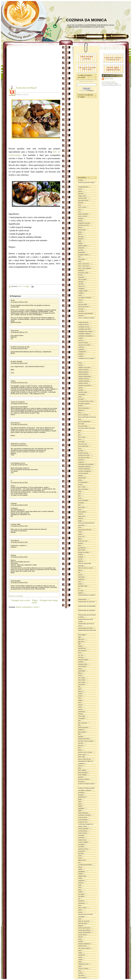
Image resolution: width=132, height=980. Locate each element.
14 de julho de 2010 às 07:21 (19, 445)
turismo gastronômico (84, 930)
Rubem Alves (82, 860)
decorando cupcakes (84, 403)
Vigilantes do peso (84, 964)
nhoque (80, 700)
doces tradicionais (83, 446)
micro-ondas (82, 680)
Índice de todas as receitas (86, 568)
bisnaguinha (82, 252)
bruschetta (81, 277)
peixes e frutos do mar (85, 759)
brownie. (81, 275)
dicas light (81, 424)
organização (82, 711)
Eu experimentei (83, 482)
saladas (80, 869)
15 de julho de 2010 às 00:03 (19, 557)
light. (80, 644)
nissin (80, 702)
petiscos (81, 766)
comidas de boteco (84, 324)
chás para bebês (83, 304)
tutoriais (81, 937)
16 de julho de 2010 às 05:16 (19, 583)
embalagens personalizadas (86, 464)
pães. (80, 725)
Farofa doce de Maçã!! (26, 88)
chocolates (81, 311)
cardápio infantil (83, 291)
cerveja (80, 302)
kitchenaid (81, 579)
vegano (80, 953)
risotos (80, 858)
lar (79, 588)
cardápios (81, 293)
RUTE (13, 300)
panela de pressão (83, 727)
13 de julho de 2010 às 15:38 (19, 302)
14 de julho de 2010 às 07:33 (19, 465)
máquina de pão (83, 664)
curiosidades (82, 394)
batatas (80, 232)
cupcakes (81, 390)
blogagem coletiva (84, 255)
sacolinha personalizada (85, 865)
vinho (80, 966)
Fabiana (13, 555)
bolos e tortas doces (84, 264)
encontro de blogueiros (85, 471)
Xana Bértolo (15, 541)
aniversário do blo (83, 200)
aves (80, 212)
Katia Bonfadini (16, 581)
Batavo (80, 234)
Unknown (14, 503)
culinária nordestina (84, 381)
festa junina (82, 507)
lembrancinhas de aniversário (87, 602)
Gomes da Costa (83, 541)
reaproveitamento (83, 813)
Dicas (80, 412)
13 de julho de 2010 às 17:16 (19, 332)
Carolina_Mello (16, 524)
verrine (80, 957)
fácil (80, 496)
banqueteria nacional (84, 223)
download (81, 460)
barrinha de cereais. (84, 225)
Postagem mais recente (21, 600)
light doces (81, 639)
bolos (80, 261)
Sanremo (81, 883)
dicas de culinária (83, 415)
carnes (80, 295)
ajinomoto (81, 193)
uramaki (81, 941)
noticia (80, 707)
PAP (80, 734)
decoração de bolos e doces (86, 401)
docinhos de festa (83, 453)
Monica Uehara (109, 79)
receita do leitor (83, 817)
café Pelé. (81, 284)
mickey (80, 675)
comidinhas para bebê (84, 329)
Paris (80, 748)
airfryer (80, 191)
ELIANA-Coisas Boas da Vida (20, 347)
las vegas (81, 590)
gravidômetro (82, 548)
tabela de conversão (84, 921)
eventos (80, 485)
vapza (80, 950)
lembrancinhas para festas (86, 628)
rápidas (80, 806)
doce (80, 435)
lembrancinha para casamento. (87, 595)
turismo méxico (83, 935)
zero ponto (81, 975)
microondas (82, 684)
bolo (80, 257)
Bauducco (81, 239)
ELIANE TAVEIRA (16, 362)
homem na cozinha (84, 552)
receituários (82, 837)
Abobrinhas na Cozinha (18, 444)
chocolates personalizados (86, 313)
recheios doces (82, 840)
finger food (81, 516)
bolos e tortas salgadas (85, 268)
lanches (80, 584)
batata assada (82, 230)
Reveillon (81, 853)
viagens (80, 959)
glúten (80, 539)
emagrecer (81, 462)
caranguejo (81, 288)
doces (80, 439)
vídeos (80, 962)
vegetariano (82, 955)
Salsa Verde (15, 331)
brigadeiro (81, 270)
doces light (81, 442)
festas (80, 509)
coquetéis (81, 354)
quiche (80, 804)
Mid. (80, 687)
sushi (80, 919)
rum (79, 862)
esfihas (80, 480)
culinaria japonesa (83, 372)
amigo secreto (82, 196)
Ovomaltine (82, 718)
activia (80, 189)
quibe (80, 801)
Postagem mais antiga (49, 600)
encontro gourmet (83, 473)
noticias (81, 709)
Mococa (81, 691)
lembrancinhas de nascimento (87, 610)
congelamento (82, 352)
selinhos (81, 892)
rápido (80, 810)
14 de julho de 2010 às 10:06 (19, 483)
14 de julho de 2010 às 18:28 (19, 542)
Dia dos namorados (84, 408)
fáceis (80, 491)
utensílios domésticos (84, 944)
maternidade (82, 671)
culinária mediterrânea (85, 376)
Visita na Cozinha (83, 968)
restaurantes (82, 851)
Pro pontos (81, 781)
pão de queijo (82, 732)
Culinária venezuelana (85, 385)
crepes (80, 363)
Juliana (13, 381)
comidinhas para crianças (85, 331)
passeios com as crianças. (86, 752)
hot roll (80, 559)
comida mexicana (83, 322)
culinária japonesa (83, 374)
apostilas (81, 202)
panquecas (81, 729)
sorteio (80, 910)
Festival (81, 514)
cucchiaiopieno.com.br (18, 463)
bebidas (80, 243)
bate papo (81, 236)
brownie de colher (83, 273)
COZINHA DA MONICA (86, 20)
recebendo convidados (85, 815)
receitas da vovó (83, 822)
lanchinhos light (83, 586)
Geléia (80, 532)
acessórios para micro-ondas (86, 182)
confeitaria (81, 347)
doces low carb (83, 444)
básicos (80, 227)
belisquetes (81, 248)
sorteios (81, 912)
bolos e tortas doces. (84, 266)
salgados (81, 874)
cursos (80, 397)
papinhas (81, 736)
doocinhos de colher (84, 457)
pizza (80, 768)
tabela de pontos (83, 923)
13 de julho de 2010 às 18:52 (19, 349)
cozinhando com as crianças (86, 358)
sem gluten (81, 894)
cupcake (81, 388)
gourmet (81, 543)
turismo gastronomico (84, 928)
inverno (80, 575)
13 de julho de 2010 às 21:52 (19, 404)
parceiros (81, 743)
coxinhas (81, 356)
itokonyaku (81, 577)
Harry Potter (82, 550)
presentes (81, 777)
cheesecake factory (84, 306)
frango (80, 521)
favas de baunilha (83, 500)
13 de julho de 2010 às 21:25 (19, 383)
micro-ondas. (82, 682)
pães (80, 720)
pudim (80, 799)
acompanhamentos (84, 187)
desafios (20, 286)
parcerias (81, 745)
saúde (80, 885)
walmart (81, 973)
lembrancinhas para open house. (87, 630)
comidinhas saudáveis (84, 333)
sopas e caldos (82, 908)
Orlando (81, 714)
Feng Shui (81, 503)
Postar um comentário (16, 596)
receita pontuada (83, 819)
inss (79, 572)
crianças (81, 365)
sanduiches (81, 880)
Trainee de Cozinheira (18, 402)
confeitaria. (82, 349)
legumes (81, 593)
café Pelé (81, 282)
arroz (80, 205)
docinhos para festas (84, 455)
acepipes (81, 180)
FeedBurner (90, 91)
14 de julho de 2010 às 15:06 (19, 505)
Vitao (80, 971)
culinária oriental (83, 383)
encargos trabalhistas (84, 469)
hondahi (81, 554)
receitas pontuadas (84, 828)
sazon (80, 887)
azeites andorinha (83, 214)
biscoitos (81, 250)
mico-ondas (82, 678)
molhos (80, 693)
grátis (80, 545)
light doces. (82, 641)
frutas (80, 527)
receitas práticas (83, 831)
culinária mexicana (84, 378)
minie (80, 689)
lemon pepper (82, 635)
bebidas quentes (83, 245)
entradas (81, 475)
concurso (81, 340)
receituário (81, 835)
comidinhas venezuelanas (86, 336)
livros (80, 653)
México (80, 673)
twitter (80, 939)
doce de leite (82, 437)
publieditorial (82, 797)
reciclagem (81, 844)
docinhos (81, 451)
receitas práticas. (83, 833)
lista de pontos (82, 650)
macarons (81, 657)
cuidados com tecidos (84, 367)
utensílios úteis (82, 946)
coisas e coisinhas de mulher (86, 318)
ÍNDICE (81, 561)
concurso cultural (83, 342)
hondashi (81, 557)
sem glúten (81, 896)
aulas (80, 209)
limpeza (81, 646)
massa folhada (82, 666)
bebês (80, 241)
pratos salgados (83, 775)
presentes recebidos (84, 779)
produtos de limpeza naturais (86, 784)
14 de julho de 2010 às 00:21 (19, 425)
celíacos (81, 300)
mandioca (81, 662)
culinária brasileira (84, 369)
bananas (81, 221)
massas (80, 669)
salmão (80, 878)
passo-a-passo (82, 754)
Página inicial (35, 601)
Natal (80, 698)
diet (79, 432)
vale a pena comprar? (84, 948)
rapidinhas (81, 808)
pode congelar (82, 770)
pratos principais (83, 772)
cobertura (81, 315)
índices (80, 570)
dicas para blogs (83, 426)
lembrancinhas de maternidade (87, 606)
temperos (81, 926)
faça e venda (82, 487)
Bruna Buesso (15, 423)
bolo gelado (82, 259)
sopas (80, 905)
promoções (81, 792)
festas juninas (82, 512)
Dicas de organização (84, 421)
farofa (25, 286)
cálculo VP (81, 286)
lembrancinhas (82, 599)
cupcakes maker (83, 392)
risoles (80, 856)
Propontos (81, 795)
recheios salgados (83, 842)
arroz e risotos (82, 207)
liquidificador (82, 648)
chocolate (81, 309)
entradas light (82, 478)
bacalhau (81, 218)
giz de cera (81, 536)
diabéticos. (81, 410)
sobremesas (82, 903)
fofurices (81, 518)
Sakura (80, 867)
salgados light (82, 876)
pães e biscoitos (83, 723)
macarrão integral (83, 659)
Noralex (81, 705)
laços (80, 581)
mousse (80, 696)
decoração (81, 399)
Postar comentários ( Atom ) (28, 607)
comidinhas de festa (84, 327)
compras (81, 338)
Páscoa (80, 750)
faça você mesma (83, 489)
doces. (80, 448)
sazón (80, 889)
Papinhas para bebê (84, 739)
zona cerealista (82, 977)
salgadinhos (82, 871)
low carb (81, 655)
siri (79, 899)
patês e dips (82, 757)
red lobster (81, 846)
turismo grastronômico (85, 932)
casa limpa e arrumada (85, 297)
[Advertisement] (30, 67)
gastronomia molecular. (85, 530)
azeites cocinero (83, 216)
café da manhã (82, 279)
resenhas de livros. (84, 849)
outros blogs (82, 716)
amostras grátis (83, 198)
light (80, 637)
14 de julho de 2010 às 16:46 (19, 526)
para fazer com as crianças (86, 741)
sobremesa (81, 901)
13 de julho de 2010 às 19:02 (19, 363)
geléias (80, 534)
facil (80, 494)
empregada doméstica (84, 466)
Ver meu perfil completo (109, 82)
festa (80, 505)
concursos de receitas (84, 345)
